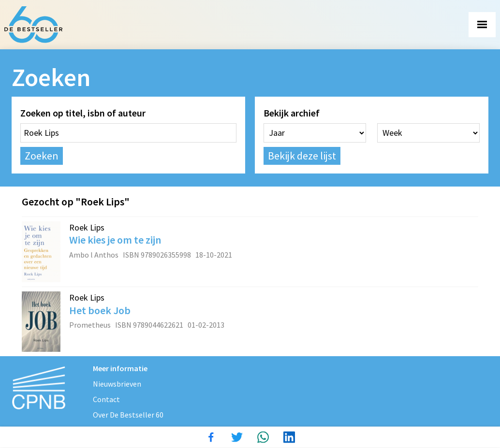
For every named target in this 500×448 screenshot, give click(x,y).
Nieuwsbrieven (117, 384)
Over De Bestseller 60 (128, 415)
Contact (106, 399)
